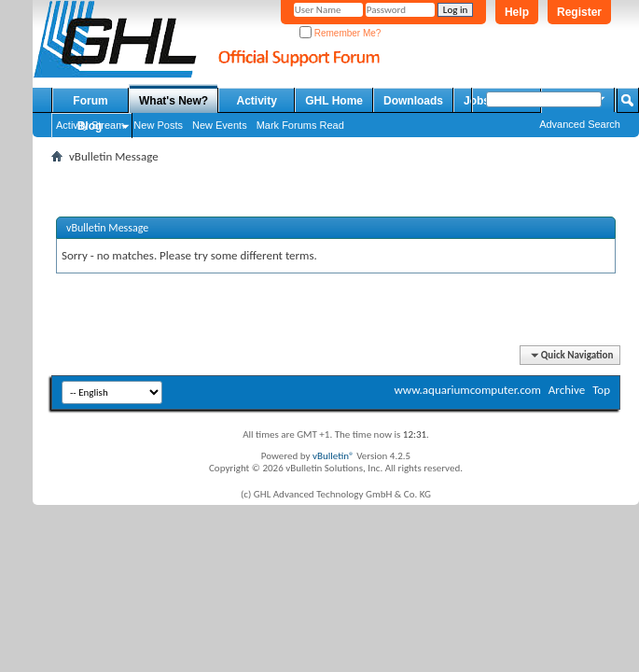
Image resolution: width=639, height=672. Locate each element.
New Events (220, 125)
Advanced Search (580, 124)
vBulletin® (333, 456)
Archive (567, 390)
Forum (90, 101)
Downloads (413, 101)
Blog (90, 126)
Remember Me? (340, 33)
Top (601, 390)
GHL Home (334, 101)
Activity (257, 101)
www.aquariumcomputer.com (467, 390)
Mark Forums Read (300, 125)
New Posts (158, 125)
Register (579, 12)
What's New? (174, 101)
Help (517, 12)
